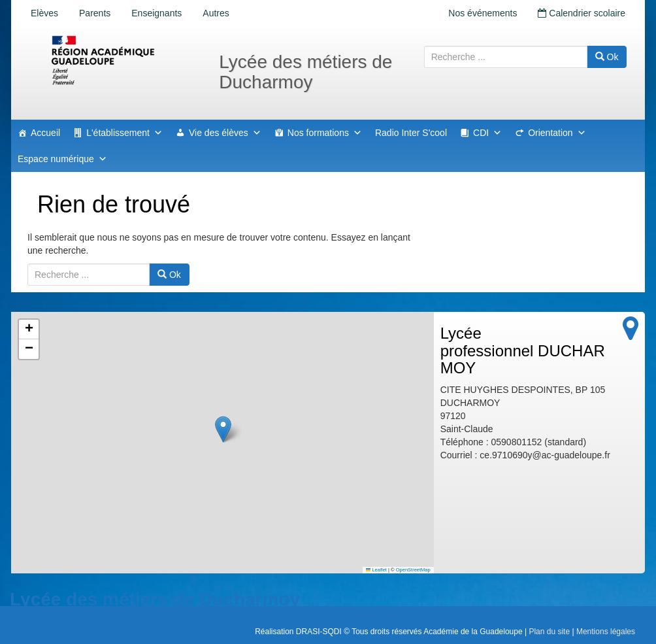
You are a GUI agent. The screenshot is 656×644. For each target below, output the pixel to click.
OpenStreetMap (413, 570)
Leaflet (376, 570)
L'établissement (124, 133)
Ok (607, 57)
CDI (487, 133)
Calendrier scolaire (582, 13)
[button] (223, 429)
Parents (95, 13)
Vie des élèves (225, 133)
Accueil (45, 133)
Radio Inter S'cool (411, 133)
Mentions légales (606, 632)
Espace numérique (62, 159)
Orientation (557, 133)
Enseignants (156, 13)
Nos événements (483, 13)
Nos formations (325, 133)
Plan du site (549, 632)
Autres (216, 13)
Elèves (44, 13)
